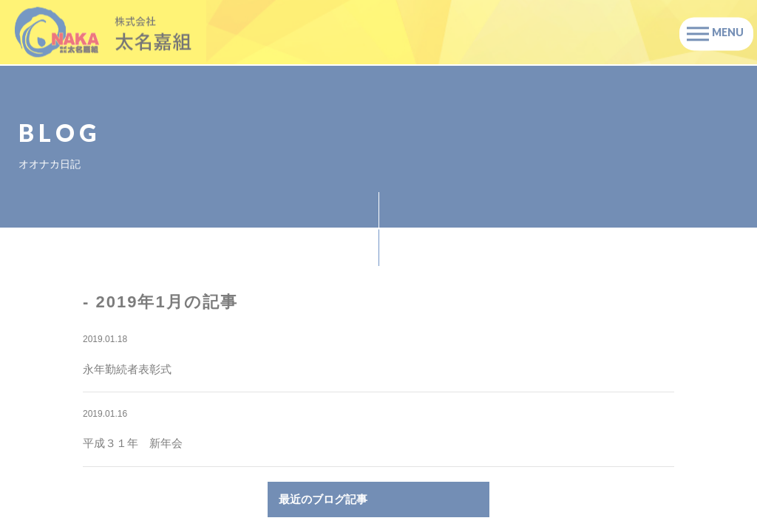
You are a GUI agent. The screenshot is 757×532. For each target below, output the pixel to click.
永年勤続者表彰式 (127, 369)
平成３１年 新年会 (133, 443)
